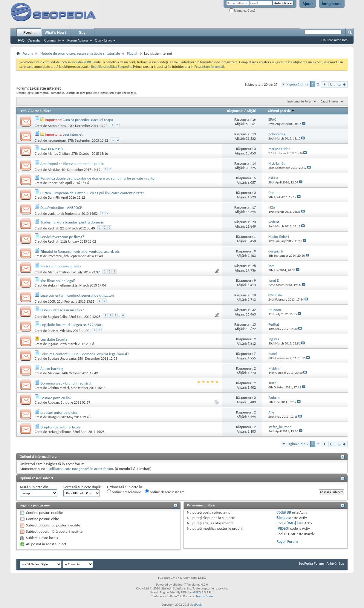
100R (52, 301)
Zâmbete (283, 518)
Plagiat (132, 53)
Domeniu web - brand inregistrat (66, 383)
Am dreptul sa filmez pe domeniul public (72, 164)
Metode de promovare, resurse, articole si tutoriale (80, 53)
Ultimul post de (281, 111)
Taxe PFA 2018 (52, 149)
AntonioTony (57, 126)
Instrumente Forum (300, 101)
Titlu (24, 111)
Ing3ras (53, 344)
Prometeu (55, 256)
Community (53, 40)
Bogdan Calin (57, 317)
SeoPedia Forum (311, 563)
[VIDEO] (283, 528)
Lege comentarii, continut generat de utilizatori (77, 295)
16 (254, 120)
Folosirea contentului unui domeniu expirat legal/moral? (85, 354)
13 (254, 134)
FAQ (21, 40)
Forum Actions (78, 40)
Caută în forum (331, 101)
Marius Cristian (59, 154)
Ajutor (308, 4)
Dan (51, 197)
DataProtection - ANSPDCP (61, 207)
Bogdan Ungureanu (62, 359)
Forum (29, 33)
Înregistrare (332, 4)
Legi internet (73, 134)
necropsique (57, 140)
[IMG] (291, 523)
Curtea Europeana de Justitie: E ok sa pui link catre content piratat (92, 193)
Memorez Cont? (243, 11)
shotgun (54, 417)
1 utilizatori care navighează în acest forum (79, 469)
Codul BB (284, 512)
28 (254, 266)
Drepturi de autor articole (61, 427)
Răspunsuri (235, 111)
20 (254, 222)
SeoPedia (196, 605)
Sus (342, 563)
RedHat (53, 228)
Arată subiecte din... (35, 487)
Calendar (34, 40)
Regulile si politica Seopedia (111, 67)
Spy (82, 33)
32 (254, 310)
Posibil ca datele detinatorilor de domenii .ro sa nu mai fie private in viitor (98, 178)
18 (254, 295)
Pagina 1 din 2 (298, 84)
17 (254, 207)
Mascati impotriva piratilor (61, 266)
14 (254, 163)
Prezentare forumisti (209, 67)
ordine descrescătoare (165, 492)
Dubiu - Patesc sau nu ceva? (62, 310)
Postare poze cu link (56, 398)
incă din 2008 (81, 62)
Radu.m (53, 402)
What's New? (56, 33)
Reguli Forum (287, 542)
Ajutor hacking (52, 369)
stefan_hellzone (59, 285)
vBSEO (197, 592)
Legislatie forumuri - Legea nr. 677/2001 (72, 325)
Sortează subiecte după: (82, 487)
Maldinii (54, 373)
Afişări (251, 111)
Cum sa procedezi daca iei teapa (88, 120)
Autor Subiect (41, 111)
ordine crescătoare (124, 492)
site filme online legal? (58, 281)
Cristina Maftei (58, 388)
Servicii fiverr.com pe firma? (62, 237)
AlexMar (54, 170)
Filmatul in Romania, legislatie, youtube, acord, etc (80, 251)
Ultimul (338, 84)
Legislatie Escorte (54, 339)
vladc (52, 214)
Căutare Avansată (335, 40)
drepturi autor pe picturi (59, 412)
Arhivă (331, 563)
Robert (53, 183)
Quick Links (104, 40)
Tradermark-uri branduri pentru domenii (72, 222)
